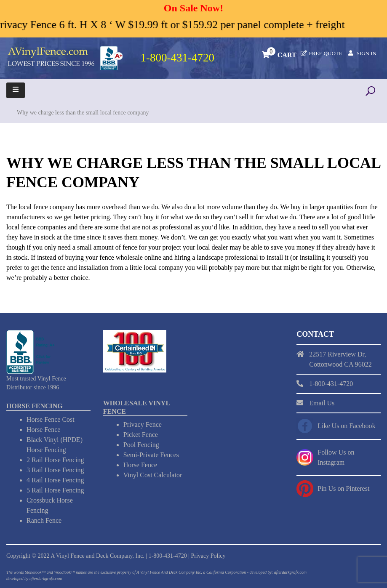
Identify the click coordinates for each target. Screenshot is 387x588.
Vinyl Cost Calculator (153, 475)
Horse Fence (43, 430)
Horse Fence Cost (51, 419)
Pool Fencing (141, 445)
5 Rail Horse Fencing (55, 490)
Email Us (322, 403)
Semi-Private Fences (151, 455)
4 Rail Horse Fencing (55, 480)
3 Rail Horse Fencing (55, 470)
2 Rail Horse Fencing (55, 460)
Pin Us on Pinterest (343, 488)
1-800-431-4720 (168, 556)
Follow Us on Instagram (336, 457)
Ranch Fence (44, 520)
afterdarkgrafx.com (46, 579)
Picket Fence (141, 435)
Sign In (367, 53)
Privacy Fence (143, 424)
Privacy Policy (208, 556)
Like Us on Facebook (346, 426)
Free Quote (326, 53)
